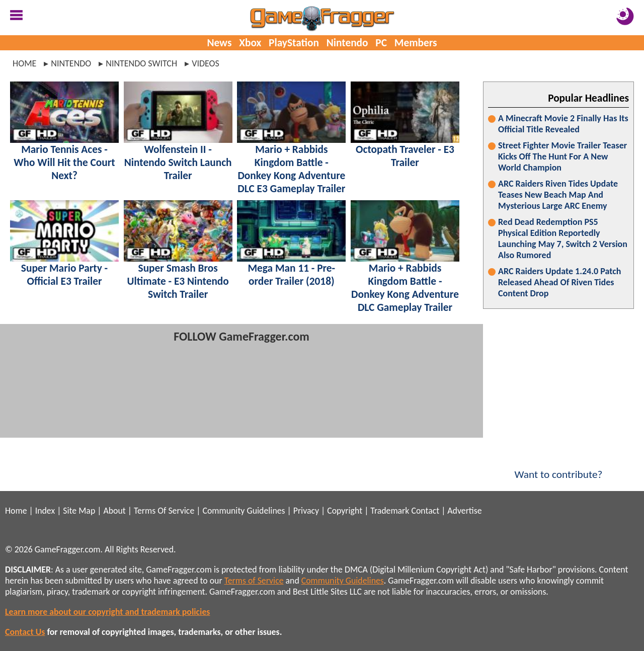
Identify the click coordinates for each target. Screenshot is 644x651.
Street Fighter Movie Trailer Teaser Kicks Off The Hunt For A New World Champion (562, 156)
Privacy (306, 511)
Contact (425, 511)
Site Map (79, 511)
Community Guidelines (244, 511)
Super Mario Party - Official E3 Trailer (64, 275)
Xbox (250, 43)
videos (206, 63)
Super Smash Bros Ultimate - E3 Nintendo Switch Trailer (178, 281)
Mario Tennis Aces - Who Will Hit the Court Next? (64, 162)
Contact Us (25, 632)
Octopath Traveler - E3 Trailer (405, 156)
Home (24, 63)
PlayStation (294, 43)
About (114, 511)
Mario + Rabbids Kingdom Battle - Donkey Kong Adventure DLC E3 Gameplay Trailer (291, 169)
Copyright (345, 511)
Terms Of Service (164, 511)
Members (416, 43)
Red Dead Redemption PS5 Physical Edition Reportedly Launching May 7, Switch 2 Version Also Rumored (563, 238)
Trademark (390, 511)
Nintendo (347, 43)
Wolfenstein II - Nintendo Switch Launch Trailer (178, 162)
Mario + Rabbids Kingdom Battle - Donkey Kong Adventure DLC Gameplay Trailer (405, 288)
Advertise (464, 511)
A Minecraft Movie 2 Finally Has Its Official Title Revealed (563, 124)
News (219, 43)
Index (45, 511)
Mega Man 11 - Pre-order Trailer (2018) (291, 275)
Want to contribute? (558, 468)
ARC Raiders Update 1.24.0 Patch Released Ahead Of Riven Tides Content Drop (559, 282)
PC (381, 43)
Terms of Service (254, 581)
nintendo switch (141, 63)
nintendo (71, 63)
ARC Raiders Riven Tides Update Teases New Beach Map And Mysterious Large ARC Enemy (558, 195)
